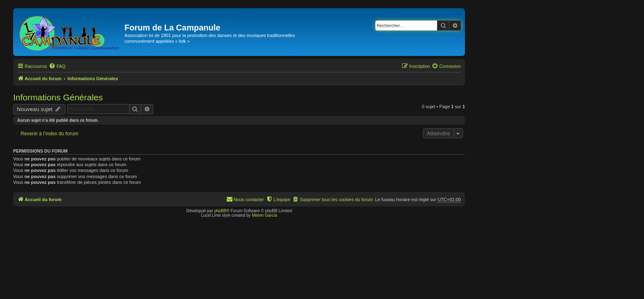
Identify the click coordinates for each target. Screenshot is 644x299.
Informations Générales (58, 97)
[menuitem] (57, 66)
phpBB (220, 211)
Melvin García (264, 215)
